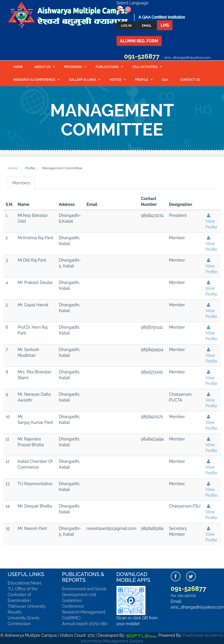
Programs (73, 67)
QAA (165, 80)
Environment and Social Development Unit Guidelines (84, 595)
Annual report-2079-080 (85, 624)
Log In (126, 26)
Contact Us (190, 80)
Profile (142, 80)
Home (18, 67)
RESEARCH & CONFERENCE (34, 80)
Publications (107, 67)
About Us (43, 67)
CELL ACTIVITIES (145, 67)
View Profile (211, 221)
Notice (116, 80)
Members (21, 183)
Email (147, 26)
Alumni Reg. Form (139, 41)
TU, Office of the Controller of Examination (23, 595)
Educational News (25, 583)
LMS (165, 25)
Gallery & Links (82, 80)
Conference (73, 606)
